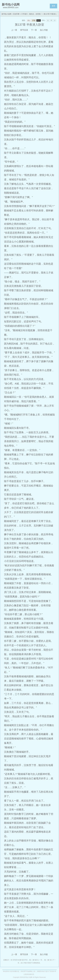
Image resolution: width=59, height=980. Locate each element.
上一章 (14, 30)
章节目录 (24, 30)
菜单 (53, 6)
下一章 (34, 30)
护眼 (34, 20)
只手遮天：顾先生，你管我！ (32, 14)
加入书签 (44, 30)
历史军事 (16, 14)
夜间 (39, 20)
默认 (29, 20)
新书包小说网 (6, 14)
